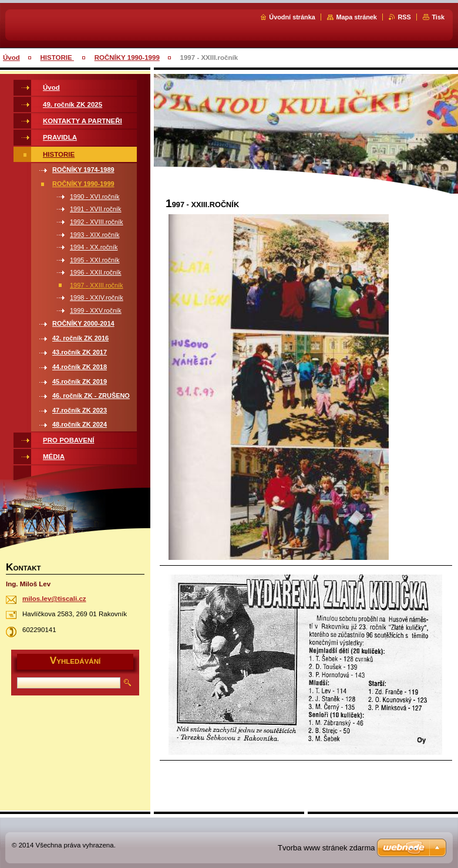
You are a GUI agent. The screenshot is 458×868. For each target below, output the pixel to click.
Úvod (11, 58)
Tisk (438, 17)
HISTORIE (57, 58)
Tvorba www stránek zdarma (326, 848)
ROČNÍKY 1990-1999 (127, 58)
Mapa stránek (356, 17)
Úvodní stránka (292, 17)
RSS (404, 17)
